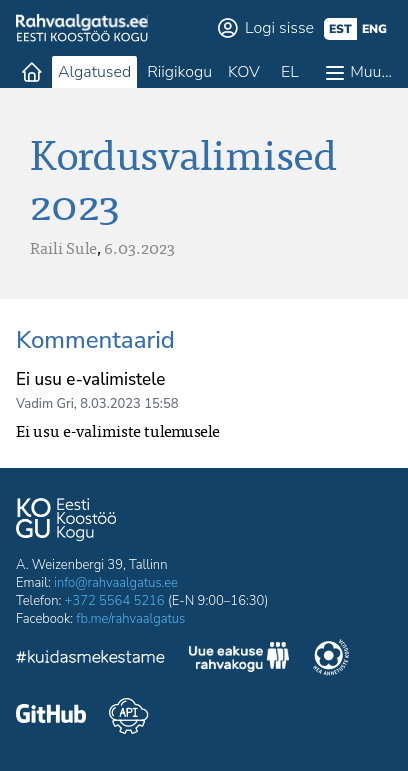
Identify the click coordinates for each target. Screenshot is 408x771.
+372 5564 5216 (115, 601)
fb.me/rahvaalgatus (130, 619)
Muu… (371, 72)
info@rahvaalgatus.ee (116, 583)
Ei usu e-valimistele (90, 379)
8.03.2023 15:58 (129, 404)
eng (374, 29)
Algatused (94, 72)
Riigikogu (179, 72)
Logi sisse (279, 28)
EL (290, 72)
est (340, 29)
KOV (244, 72)
